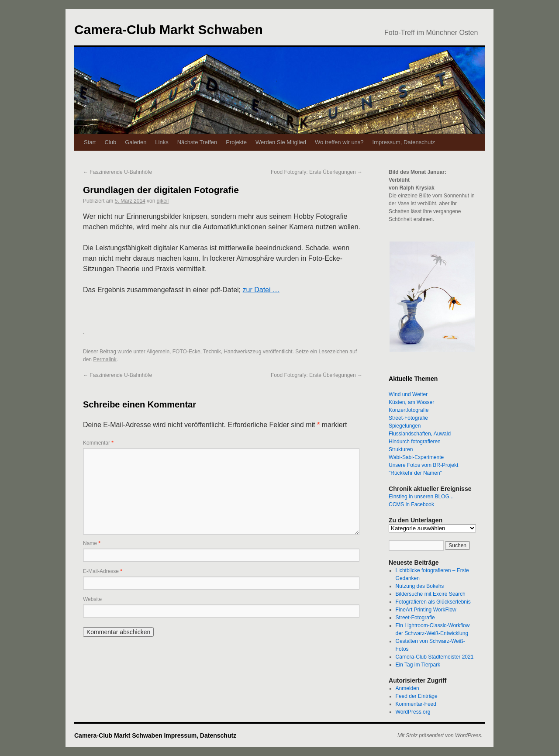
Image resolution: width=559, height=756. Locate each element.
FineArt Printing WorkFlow (426, 610)
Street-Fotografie (408, 418)
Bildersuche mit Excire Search (431, 594)
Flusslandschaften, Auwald (420, 434)
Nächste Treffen (197, 142)
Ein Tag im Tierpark (418, 665)
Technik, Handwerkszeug (232, 352)
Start (90, 142)
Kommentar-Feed (416, 704)
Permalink (105, 359)
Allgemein (158, 352)
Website (92, 599)
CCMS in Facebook (411, 504)
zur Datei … (261, 290)
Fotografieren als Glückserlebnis (433, 602)
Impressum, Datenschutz (404, 142)
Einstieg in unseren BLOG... (421, 497)
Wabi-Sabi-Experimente (416, 457)
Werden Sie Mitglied (281, 142)
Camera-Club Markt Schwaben (169, 29)
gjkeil (163, 201)
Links (162, 142)
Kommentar (98, 443)
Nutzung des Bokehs (420, 586)
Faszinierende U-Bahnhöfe (117, 172)
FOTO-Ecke (186, 352)
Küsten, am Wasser (411, 402)
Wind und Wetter (408, 394)
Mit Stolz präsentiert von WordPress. (440, 735)
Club (110, 142)
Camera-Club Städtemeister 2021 (435, 657)
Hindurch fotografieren (415, 442)
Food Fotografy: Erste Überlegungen (317, 172)
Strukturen (401, 449)
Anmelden (407, 688)
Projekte (236, 142)
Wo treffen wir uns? (339, 142)
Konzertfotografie (409, 410)
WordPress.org (413, 712)
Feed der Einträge (417, 696)
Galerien (136, 142)
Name (92, 543)
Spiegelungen (405, 426)
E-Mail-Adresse (103, 571)
